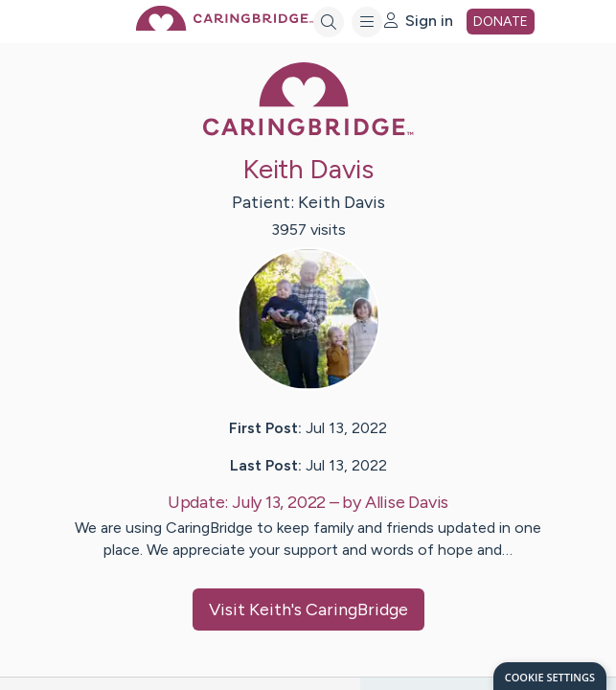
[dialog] (550, 676)
